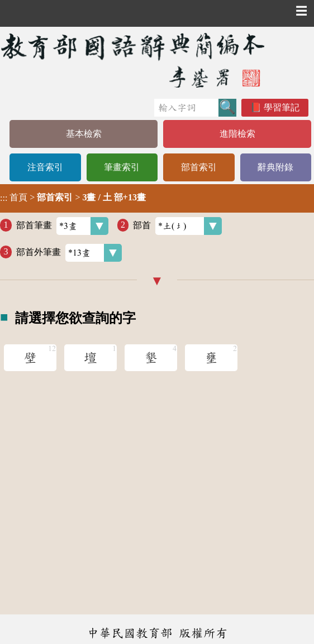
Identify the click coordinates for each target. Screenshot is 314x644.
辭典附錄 (275, 167)
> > (73, 198)
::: (4, 198)
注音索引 (45, 167)
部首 (177, 226)
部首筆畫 (62, 226)
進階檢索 (237, 134)
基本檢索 (84, 134)
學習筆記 (282, 107)
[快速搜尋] (186, 108)
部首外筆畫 (69, 253)
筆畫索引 (122, 167)
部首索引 (199, 167)
